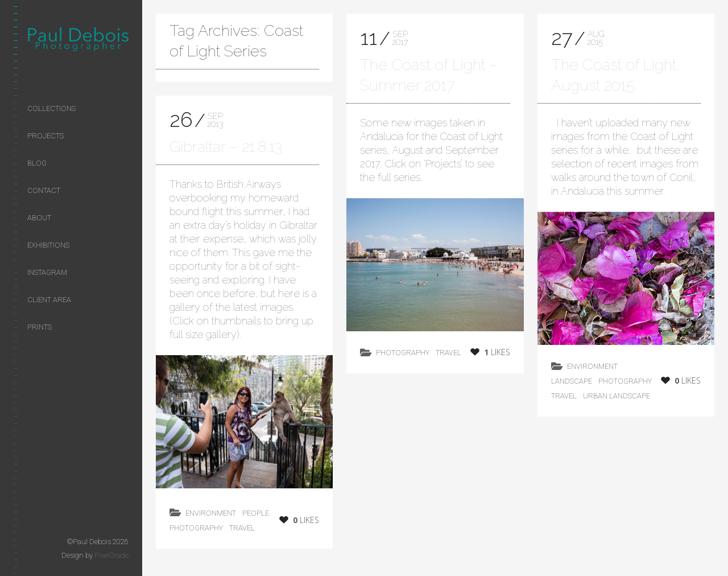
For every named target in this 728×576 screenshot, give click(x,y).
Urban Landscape (617, 396)
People (256, 513)
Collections (51, 108)
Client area (49, 300)
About (39, 218)
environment (211, 513)
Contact (44, 190)
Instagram (47, 272)
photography (196, 528)
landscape (572, 381)
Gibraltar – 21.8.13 (226, 147)
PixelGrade (111, 555)
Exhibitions (48, 245)
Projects (45, 136)
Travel (242, 528)
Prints (40, 327)
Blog (37, 163)
